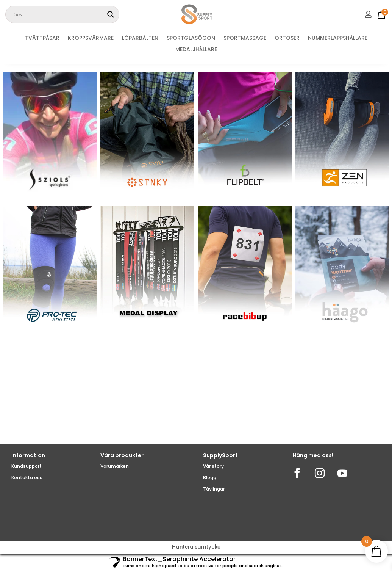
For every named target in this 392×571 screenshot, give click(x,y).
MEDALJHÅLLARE (196, 50)
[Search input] (59, 14)
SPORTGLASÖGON (191, 38)
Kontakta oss (27, 478)
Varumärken (115, 466)
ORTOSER (287, 38)
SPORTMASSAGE (245, 38)
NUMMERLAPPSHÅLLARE (338, 38)
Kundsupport (27, 466)
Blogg (210, 478)
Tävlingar (214, 489)
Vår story (213, 466)
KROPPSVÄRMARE (91, 38)
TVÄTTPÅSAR (42, 38)
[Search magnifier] (111, 14)
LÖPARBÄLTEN (140, 38)
